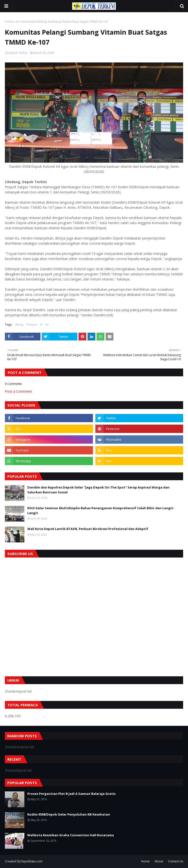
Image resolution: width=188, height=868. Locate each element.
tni (18, 22)
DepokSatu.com (31, 861)
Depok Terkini (18, 53)
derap (19, 324)
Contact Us (176, 861)
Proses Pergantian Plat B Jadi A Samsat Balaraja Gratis (71, 794)
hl (41, 324)
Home (9, 22)
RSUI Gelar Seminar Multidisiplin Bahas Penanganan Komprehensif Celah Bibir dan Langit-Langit (101, 510)
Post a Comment (18, 391)
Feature (32, 324)
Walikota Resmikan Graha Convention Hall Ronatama (71, 835)
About (159, 861)
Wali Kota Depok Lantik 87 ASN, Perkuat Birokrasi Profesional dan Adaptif (88, 529)
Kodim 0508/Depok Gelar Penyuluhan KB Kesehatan (69, 814)
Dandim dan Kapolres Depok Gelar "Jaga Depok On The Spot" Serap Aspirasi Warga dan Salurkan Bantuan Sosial (98, 490)
